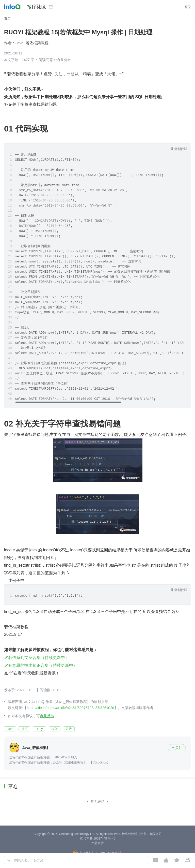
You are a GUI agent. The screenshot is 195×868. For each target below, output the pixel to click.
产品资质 (97, 843)
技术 (24, 729)
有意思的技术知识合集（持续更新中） (43, 665)
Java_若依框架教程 (32, 43)
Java (10, 729)
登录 (188, 7)
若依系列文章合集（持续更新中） (39, 658)
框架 (55, 729)
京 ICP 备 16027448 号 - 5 (97, 838)
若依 (69, 729)
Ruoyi (39, 729)
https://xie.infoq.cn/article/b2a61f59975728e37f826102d (70, 708)
